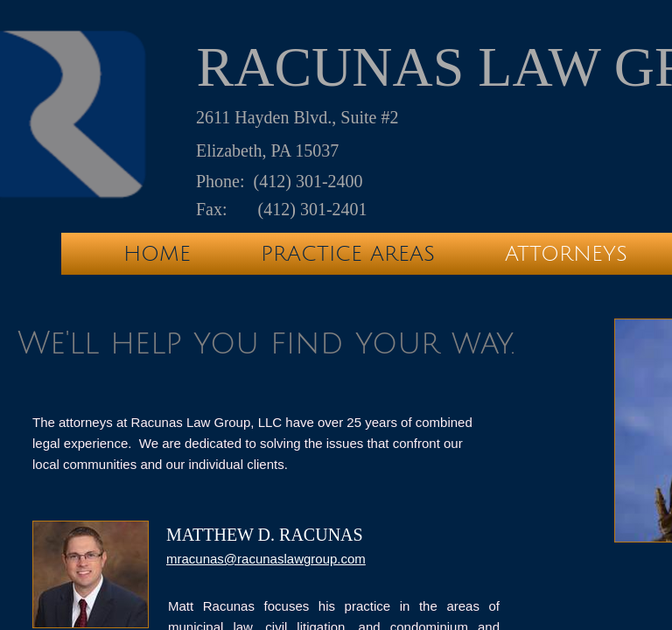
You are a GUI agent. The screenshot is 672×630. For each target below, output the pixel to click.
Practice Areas (348, 254)
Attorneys (566, 254)
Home (157, 254)
